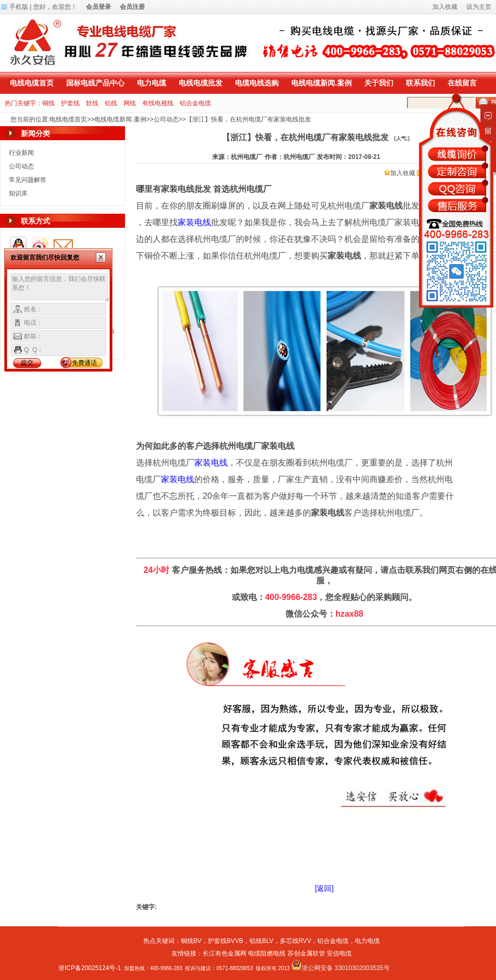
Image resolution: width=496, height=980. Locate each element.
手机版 (19, 7)
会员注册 (132, 7)
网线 (130, 103)
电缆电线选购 (257, 83)
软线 (92, 103)
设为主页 (479, 7)
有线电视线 (158, 103)
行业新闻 (21, 153)
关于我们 (379, 83)
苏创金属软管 (306, 953)
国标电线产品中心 (95, 83)
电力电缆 (152, 83)
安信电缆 (339, 953)
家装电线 (194, 222)
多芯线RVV (295, 941)
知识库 (18, 193)
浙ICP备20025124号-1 (90, 968)
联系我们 (420, 83)
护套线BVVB (226, 941)
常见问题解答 (28, 180)
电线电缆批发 (201, 83)
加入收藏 (400, 173)
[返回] (325, 888)
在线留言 (462, 83)
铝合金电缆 (195, 103)
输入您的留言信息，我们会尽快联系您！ (60, 288)
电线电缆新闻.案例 (321, 83)
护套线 (70, 103)
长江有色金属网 (225, 953)
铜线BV (191, 941)
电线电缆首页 (32, 83)
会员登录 (98, 7)
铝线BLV (262, 941)
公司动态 (166, 119)
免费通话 (84, 363)
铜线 (48, 103)
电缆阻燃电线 (267, 953)
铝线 (111, 103)
